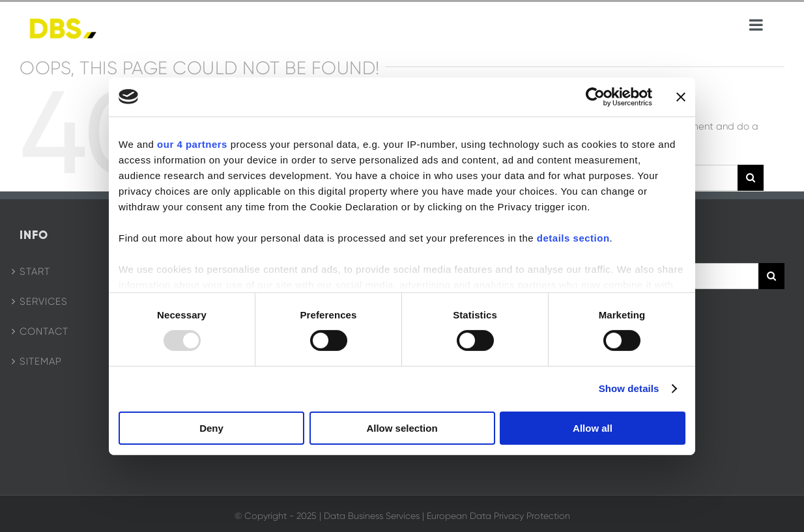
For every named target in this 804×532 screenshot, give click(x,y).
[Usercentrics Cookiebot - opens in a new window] (595, 96)
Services (44, 301)
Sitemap (41, 361)
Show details (629, 388)
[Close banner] (681, 96)
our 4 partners (192, 144)
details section (573, 237)
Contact (44, 331)
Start (35, 272)
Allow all (593, 428)
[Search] (751, 178)
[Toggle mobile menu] (757, 25)
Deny (211, 428)
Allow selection (402, 428)
